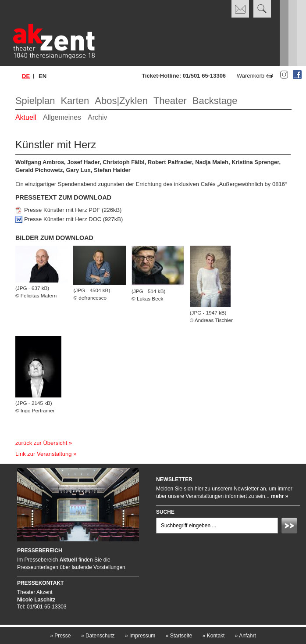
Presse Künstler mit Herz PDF (62, 210)
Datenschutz (98, 636)
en (43, 76)
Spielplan (35, 101)
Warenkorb (251, 76)
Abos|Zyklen (121, 101)
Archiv (97, 117)
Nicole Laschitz (36, 600)
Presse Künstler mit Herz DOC (63, 219)
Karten (75, 101)
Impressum (140, 636)
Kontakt (214, 636)
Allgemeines (62, 117)
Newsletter (174, 479)
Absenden (291, 527)
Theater (170, 101)
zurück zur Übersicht (41, 443)
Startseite (179, 636)
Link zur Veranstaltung (44, 454)
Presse (60, 636)
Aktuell (26, 117)
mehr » (279, 496)
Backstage (215, 101)
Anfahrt (246, 636)
